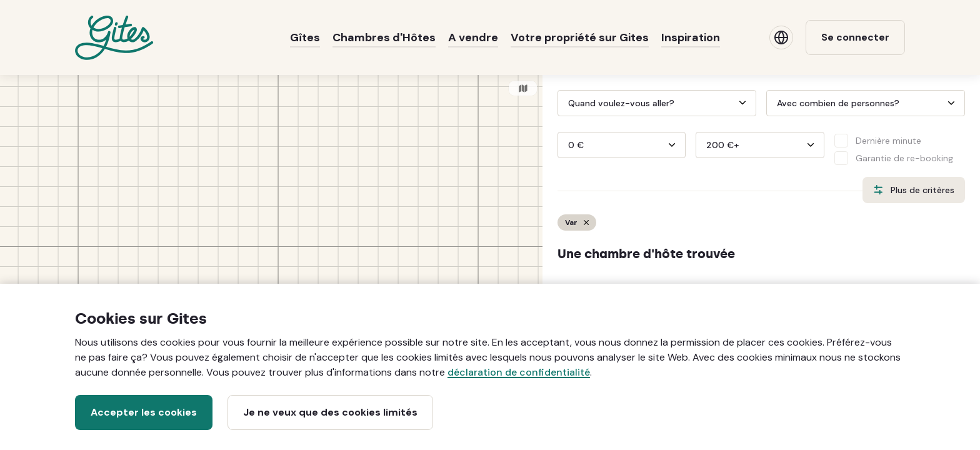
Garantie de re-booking (904, 158)
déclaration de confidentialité (519, 372)
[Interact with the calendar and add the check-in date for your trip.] (563, 103)
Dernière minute (888, 141)
